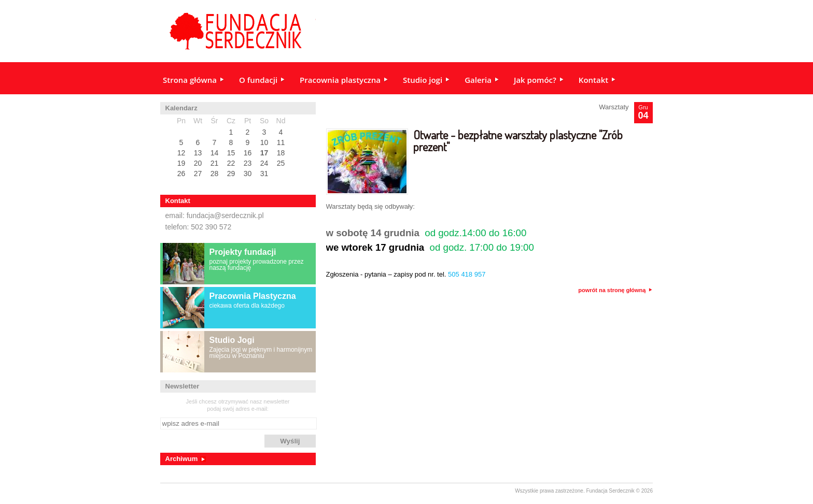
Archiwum (182, 459)
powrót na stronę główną (615, 290)
